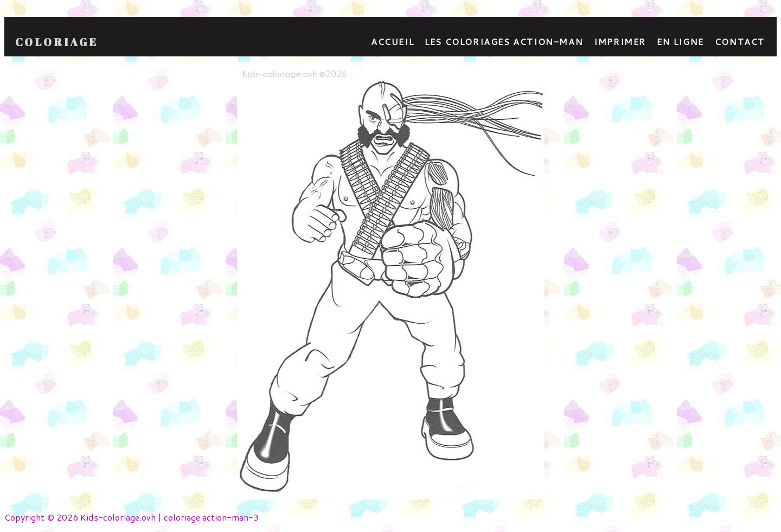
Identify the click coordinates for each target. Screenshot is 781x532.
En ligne (680, 41)
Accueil (392, 41)
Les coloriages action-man (504, 41)
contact (740, 41)
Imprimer (620, 41)
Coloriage (57, 42)
